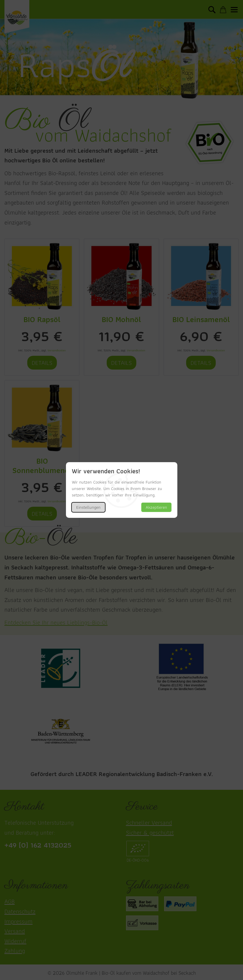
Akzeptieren (156, 507)
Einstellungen (88, 507)
